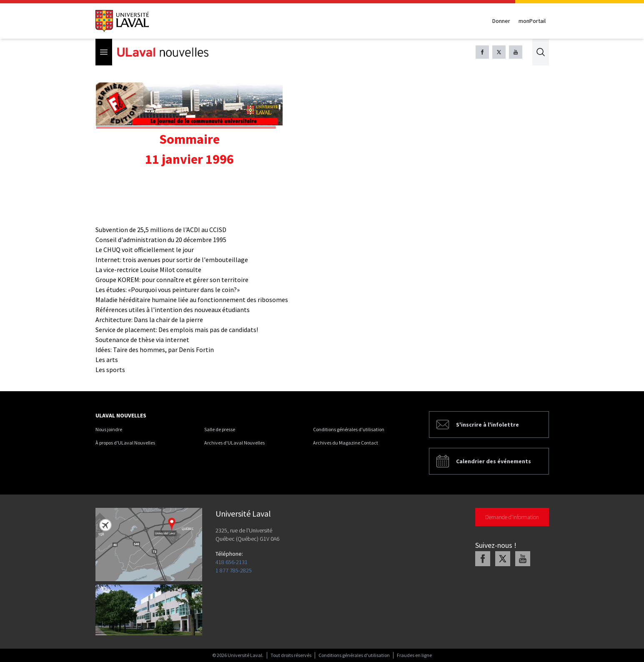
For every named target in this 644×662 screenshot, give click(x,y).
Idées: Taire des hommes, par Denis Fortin (155, 350)
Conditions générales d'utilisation (349, 429)
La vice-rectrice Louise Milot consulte (148, 270)
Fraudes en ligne (414, 655)
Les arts (107, 360)
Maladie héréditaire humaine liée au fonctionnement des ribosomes (192, 300)
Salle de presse (220, 429)
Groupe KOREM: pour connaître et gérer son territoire (172, 280)
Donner (501, 21)
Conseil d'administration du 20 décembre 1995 (161, 240)
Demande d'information (512, 517)
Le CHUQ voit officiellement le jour (145, 250)
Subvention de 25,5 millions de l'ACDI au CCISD (161, 230)
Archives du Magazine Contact (346, 443)
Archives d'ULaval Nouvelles (234, 443)
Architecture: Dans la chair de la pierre (149, 320)
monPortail (532, 21)
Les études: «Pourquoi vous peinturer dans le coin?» (168, 290)
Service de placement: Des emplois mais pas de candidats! (177, 330)
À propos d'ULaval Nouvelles (125, 443)
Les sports (110, 370)
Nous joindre (109, 429)
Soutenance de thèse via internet (142, 340)
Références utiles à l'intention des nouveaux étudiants (173, 310)
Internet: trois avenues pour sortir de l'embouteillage (172, 260)
